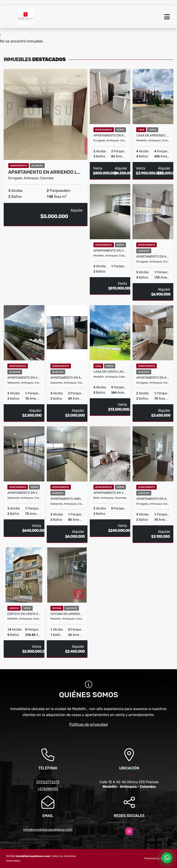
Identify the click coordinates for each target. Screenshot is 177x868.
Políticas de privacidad (88, 724)
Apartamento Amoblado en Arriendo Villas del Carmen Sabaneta (67, 499)
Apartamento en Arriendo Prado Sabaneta (24, 378)
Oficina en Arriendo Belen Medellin (67, 614)
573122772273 (48, 782)
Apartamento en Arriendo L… (44, 172)
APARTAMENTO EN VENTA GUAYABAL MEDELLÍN (110, 250)
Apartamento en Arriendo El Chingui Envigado (153, 499)
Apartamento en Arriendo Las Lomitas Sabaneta (67, 378)
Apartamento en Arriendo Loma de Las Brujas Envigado (153, 256)
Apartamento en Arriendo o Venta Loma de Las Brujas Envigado (110, 135)
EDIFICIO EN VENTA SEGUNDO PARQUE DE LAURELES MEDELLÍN (24, 614)
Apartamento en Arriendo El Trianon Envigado (153, 378)
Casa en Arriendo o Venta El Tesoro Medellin (153, 135)
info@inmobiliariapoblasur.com (48, 830)
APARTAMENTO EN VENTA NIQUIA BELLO (110, 493)
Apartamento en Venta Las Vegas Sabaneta (24, 493)
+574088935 (48, 789)
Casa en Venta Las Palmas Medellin (110, 372)
